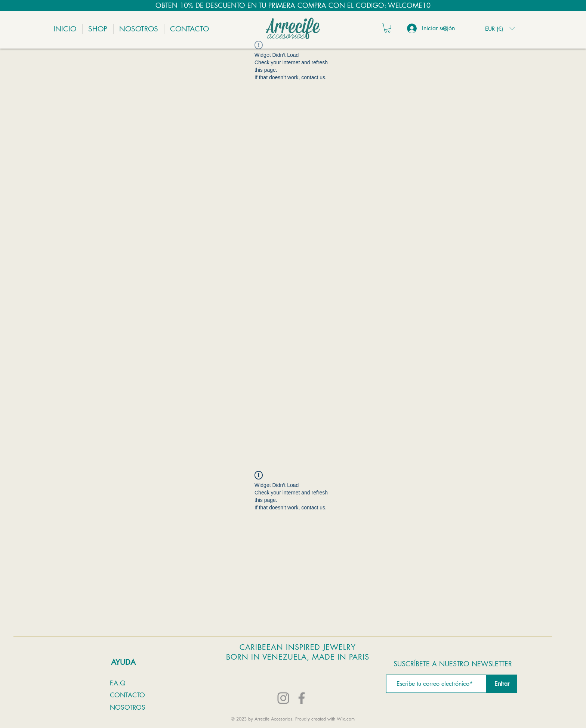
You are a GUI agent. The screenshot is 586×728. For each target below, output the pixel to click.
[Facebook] (302, 698)
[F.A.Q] (121, 683)
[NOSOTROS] (133, 707)
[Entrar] (502, 684)
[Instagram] (283, 698)
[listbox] (500, 29)
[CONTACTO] (137, 695)
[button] (387, 28)
